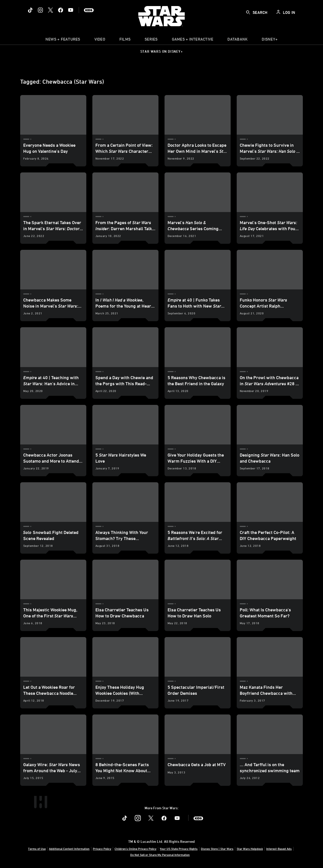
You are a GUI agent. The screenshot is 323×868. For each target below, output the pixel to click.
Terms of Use (37, 849)
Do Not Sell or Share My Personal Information (160, 855)
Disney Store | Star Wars (217, 849)
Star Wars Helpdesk (250, 849)
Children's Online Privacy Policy (136, 849)
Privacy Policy (102, 849)
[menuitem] (100, 40)
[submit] (248, 12)
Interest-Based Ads (279, 849)
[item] (63, 40)
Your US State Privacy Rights (179, 849)
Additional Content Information (69, 849)
